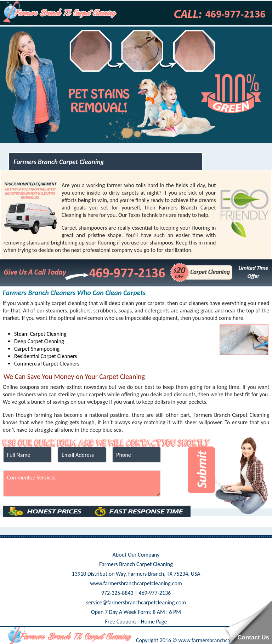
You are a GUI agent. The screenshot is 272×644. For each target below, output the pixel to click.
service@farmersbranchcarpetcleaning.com (136, 602)
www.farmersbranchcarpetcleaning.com (136, 583)
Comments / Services (82, 483)
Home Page (154, 622)
